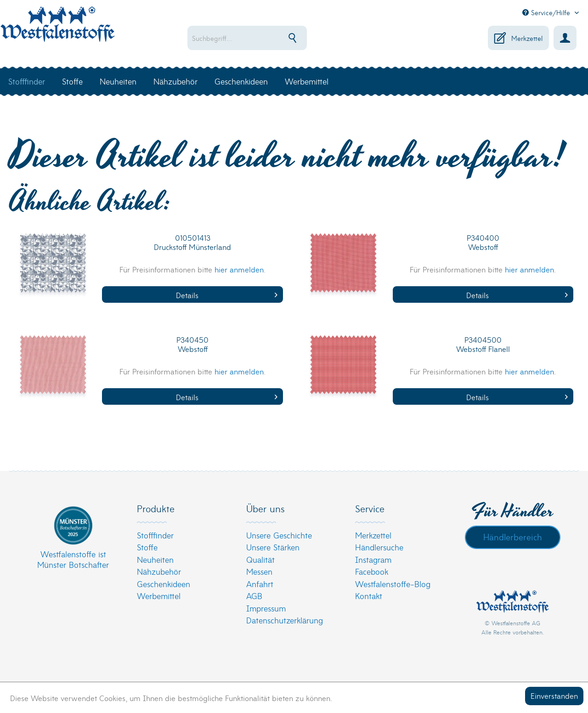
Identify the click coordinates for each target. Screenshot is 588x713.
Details (227, 295)
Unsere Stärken (273, 547)
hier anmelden (239, 269)
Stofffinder (155, 535)
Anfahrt (260, 584)
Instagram (373, 559)
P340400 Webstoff (483, 242)
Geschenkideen (164, 584)
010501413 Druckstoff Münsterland (192, 242)
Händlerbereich (513, 537)
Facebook (372, 571)
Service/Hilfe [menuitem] (547, 12)
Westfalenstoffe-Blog (393, 584)
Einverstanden (554, 695)
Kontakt (369, 596)
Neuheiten (155, 559)
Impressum (266, 608)
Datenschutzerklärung (285, 620)
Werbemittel (159, 596)
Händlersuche (379, 547)
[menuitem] (269, 38)
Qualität (260, 559)
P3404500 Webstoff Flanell (483, 344)
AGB (254, 596)
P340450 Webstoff (192, 344)
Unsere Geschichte (279, 535)
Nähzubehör (159, 571)
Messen (259, 571)
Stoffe (147, 547)
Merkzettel (373, 535)
